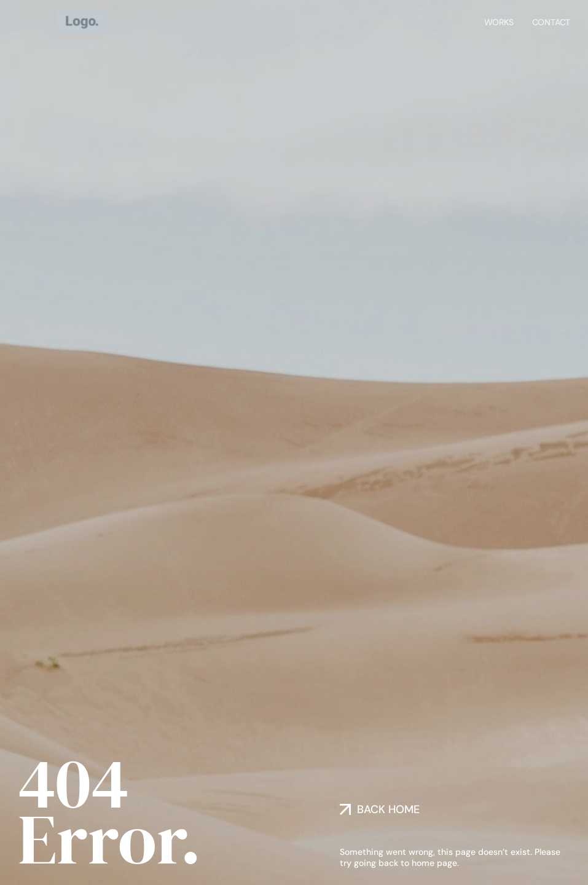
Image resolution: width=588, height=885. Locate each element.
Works (499, 21)
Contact (551, 21)
